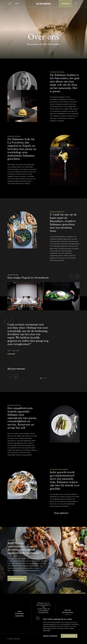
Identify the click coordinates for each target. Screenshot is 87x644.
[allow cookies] (69, 636)
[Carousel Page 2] (42, 378)
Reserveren (19, 616)
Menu (19, 611)
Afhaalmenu (19, 613)
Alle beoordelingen (16, 369)
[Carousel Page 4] (45, 378)
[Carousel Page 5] (46, 378)
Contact (68, 615)
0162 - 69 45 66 (13, 570)
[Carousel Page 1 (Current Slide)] (41, 378)
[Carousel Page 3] (43, 378)
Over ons (68, 610)
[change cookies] (50, 636)
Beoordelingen (68, 612)
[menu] (14, 4)
